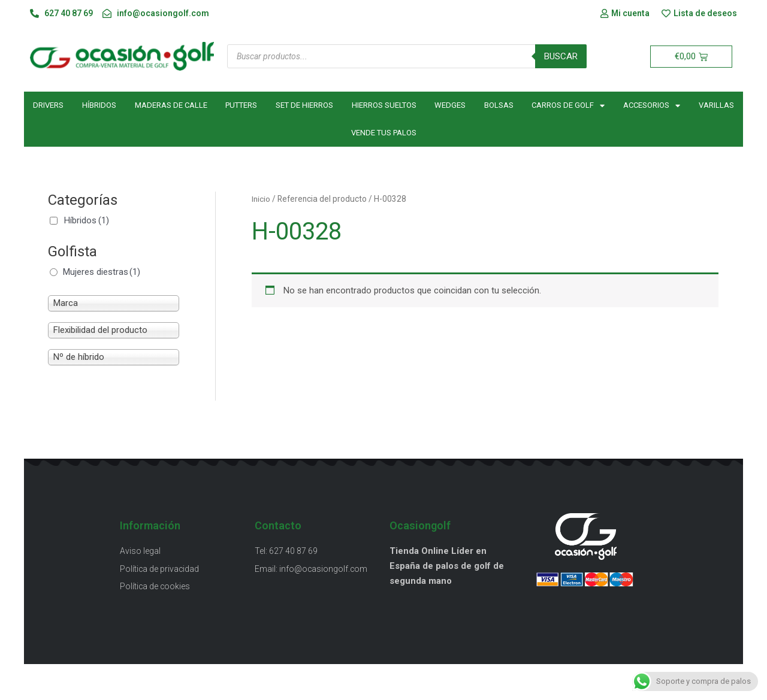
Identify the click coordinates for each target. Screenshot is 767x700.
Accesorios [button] (652, 106)
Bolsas (499, 106)
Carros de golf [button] (568, 106)
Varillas (716, 106)
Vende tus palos (384, 133)
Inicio (261, 199)
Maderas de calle (171, 106)
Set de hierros (304, 106)
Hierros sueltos (384, 106)
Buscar (561, 56)
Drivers (48, 106)
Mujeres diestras (102, 272)
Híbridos (99, 106)
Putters (241, 106)
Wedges (450, 106)
